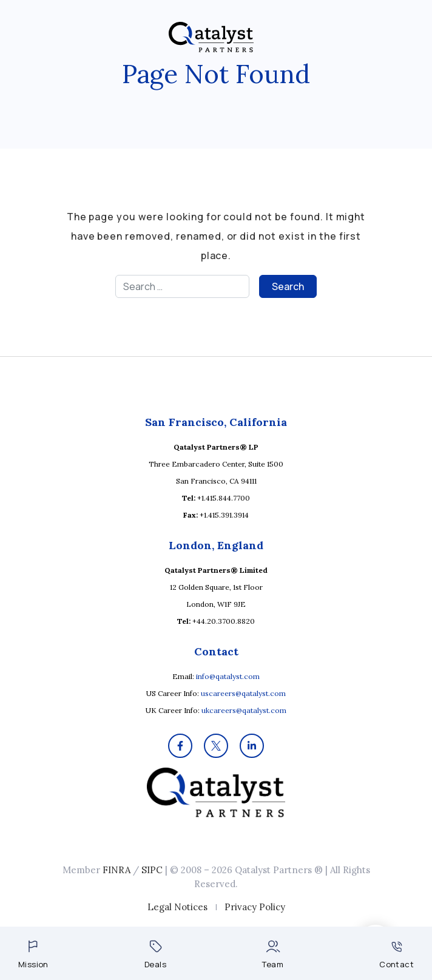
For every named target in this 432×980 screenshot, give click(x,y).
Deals (155, 955)
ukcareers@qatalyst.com (244, 710)
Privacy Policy (255, 907)
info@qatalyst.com (228, 676)
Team (273, 955)
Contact (397, 955)
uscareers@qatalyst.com (243, 693)
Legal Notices (177, 907)
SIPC (152, 870)
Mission (33, 955)
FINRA (116, 870)
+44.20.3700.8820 (224, 621)
